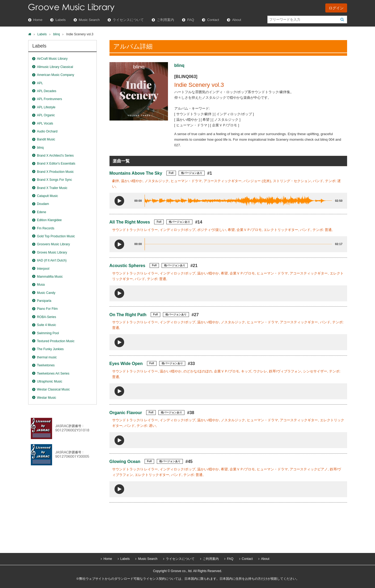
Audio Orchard (47, 131)
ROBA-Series (47, 317)
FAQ (191, 20)
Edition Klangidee (49, 220)
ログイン (336, 8)
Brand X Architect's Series (55, 156)
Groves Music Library (52, 252)
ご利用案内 (165, 20)
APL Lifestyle (46, 107)
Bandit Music (46, 139)
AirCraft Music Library (52, 59)
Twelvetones (46, 365)
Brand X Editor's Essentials (56, 164)
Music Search (89, 20)
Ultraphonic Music (50, 381)
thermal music (47, 357)
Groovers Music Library (53, 244)
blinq (56, 34)
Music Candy (46, 293)
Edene (42, 212)
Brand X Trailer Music (52, 188)
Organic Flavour (126, 413)
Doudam (43, 204)
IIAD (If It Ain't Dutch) (52, 260)
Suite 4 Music (47, 325)
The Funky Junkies (50, 349)
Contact (213, 20)
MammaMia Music (50, 277)
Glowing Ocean (125, 462)
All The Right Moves (130, 222)
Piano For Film (47, 309)
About (237, 20)
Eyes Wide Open (126, 364)
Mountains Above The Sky (136, 173)
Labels (61, 20)
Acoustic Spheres (127, 266)
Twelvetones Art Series (53, 374)
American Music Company (56, 75)
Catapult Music (47, 196)
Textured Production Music (56, 341)
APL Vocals (45, 123)
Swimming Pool (48, 333)
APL (40, 83)
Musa (41, 285)
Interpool (43, 269)
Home (38, 20)
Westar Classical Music (53, 389)
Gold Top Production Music (56, 236)
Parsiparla (44, 301)
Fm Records (46, 228)
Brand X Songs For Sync (54, 180)
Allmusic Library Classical (55, 67)
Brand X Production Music (55, 172)
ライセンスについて (128, 20)
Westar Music (47, 398)
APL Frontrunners (49, 99)
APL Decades (47, 91)
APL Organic (46, 115)
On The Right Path (128, 315)
